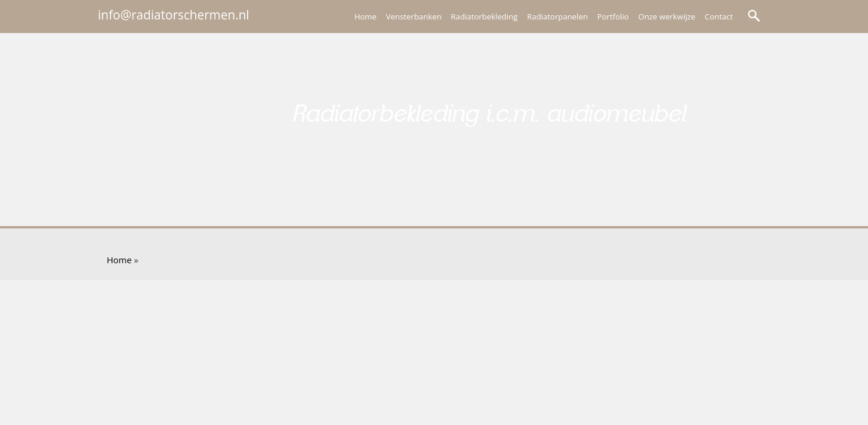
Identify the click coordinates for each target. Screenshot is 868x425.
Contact (719, 17)
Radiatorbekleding (484, 17)
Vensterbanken (414, 17)
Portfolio (613, 17)
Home (366, 17)
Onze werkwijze (667, 17)
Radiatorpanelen (558, 17)
